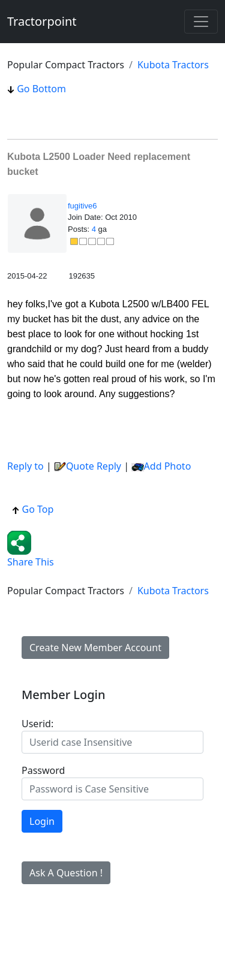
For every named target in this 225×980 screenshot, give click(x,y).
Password (43, 770)
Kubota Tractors (173, 65)
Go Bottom (37, 89)
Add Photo (168, 466)
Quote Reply (88, 466)
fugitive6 (82, 206)
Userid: (37, 724)
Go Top (33, 509)
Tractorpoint (42, 21)
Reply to (25, 466)
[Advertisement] (103, 111)
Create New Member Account (95, 648)
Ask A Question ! (66, 873)
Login (42, 821)
